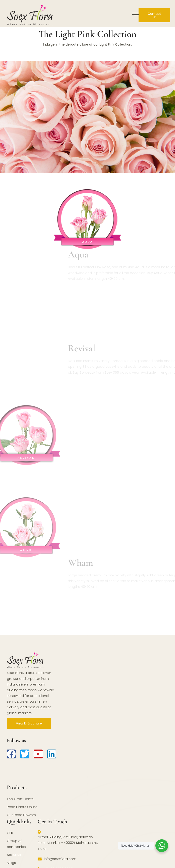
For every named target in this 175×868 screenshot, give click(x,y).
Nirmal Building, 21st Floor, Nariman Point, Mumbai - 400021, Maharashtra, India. (68, 840)
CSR (10, 833)
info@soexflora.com (57, 859)
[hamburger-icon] (135, 15)
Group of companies (16, 844)
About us (14, 855)
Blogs (11, 863)
